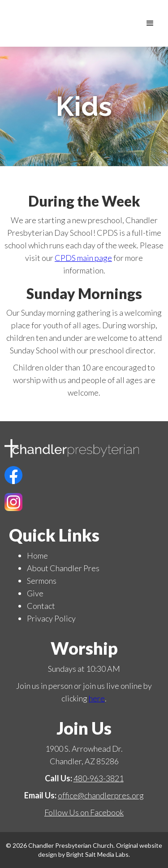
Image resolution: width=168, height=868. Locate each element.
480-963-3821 (99, 778)
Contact (41, 606)
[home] (132, 23)
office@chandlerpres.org (101, 795)
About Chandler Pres (63, 568)
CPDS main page (83, 258)
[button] (150, 23)
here (97, 698)
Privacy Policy (51, 618)
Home (37, 555)
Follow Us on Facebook (84, 812)
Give (35, 593)
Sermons (42, 581)
